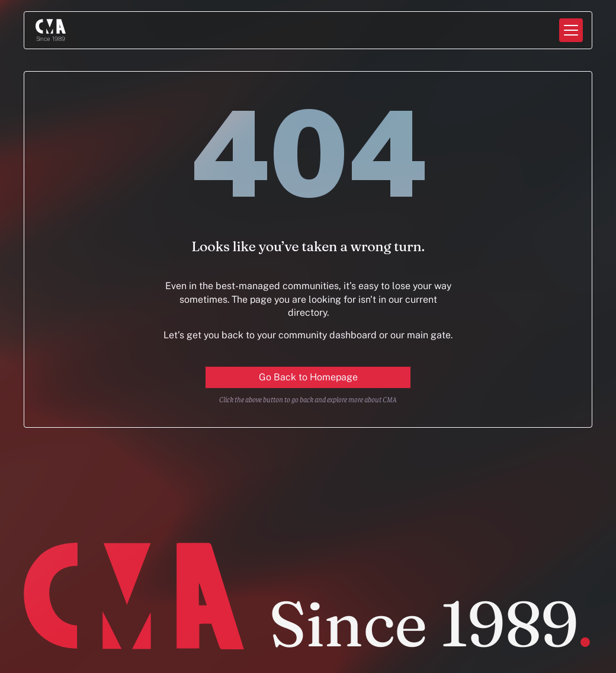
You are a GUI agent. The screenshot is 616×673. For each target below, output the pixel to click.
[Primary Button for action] (308, 377)
